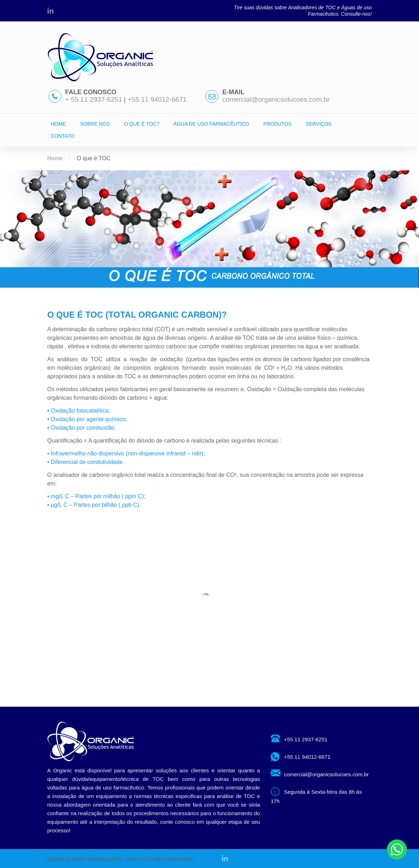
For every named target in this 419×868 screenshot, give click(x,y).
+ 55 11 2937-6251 (95, 99)
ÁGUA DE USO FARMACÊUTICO (211, 124)
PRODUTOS (277, 124)
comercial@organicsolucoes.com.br (276, 99)
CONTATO (63, 136)
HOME (58, 124)
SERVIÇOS (319, 124)
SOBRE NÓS (95, 124)
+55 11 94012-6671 (157, 99)
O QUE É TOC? (142, 124)
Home (55, 158)
